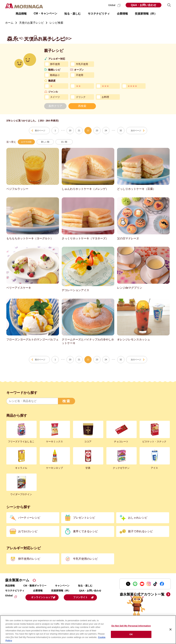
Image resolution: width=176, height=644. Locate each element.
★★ (78, 86)
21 (79, 131)
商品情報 (10, 586)
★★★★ (132, 86)
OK (131, 634)
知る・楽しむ (85, 586)
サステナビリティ (15, 591)
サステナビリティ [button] (99, 14)
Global (114, 5)
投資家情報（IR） (61, 591)
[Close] (170, 629)
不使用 (80, 75)
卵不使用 (55, 64)
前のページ (40, 131)
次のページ (136, 131)
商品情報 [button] (21, 14)
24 (106, 131)
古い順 (64, 142)
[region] (88, 630)
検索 (67, 401)
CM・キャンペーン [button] (45, 13)
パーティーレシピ (29, 518)
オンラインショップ (47, 597)
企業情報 (38, 591)
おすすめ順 (26, 142)
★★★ (105, 86)
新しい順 (45, 142)
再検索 (82, 106)
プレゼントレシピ (84, 518)
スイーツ (55, 97)
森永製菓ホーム (17, 580)
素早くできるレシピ (85, 531)
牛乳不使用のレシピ (85, 559)
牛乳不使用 (82, 64)
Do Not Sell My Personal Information (131, 626)
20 (70, 131)
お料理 (105, 97)
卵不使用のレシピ (29, 559)
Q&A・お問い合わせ (144, 5)
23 (97, 131)
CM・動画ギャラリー (35, 586)
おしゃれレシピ (138, 518)
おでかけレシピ (28, 531)
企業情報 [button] (122, 14)
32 (121, 131)
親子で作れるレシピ (140, 531)
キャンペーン (62, 586)
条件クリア (55, 106)
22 (88, 131)
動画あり (55, 75)
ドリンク (81, 97)
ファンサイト (28, 605)
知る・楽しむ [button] (73, 14)
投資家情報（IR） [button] (146, 14)
